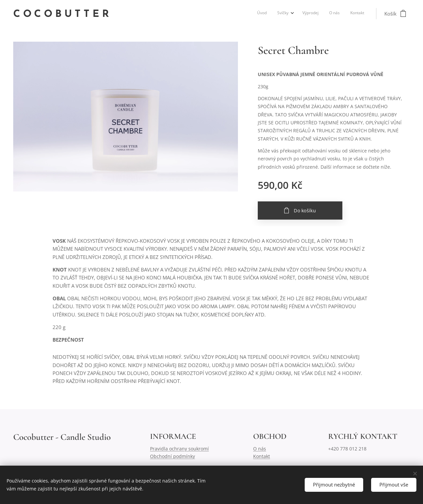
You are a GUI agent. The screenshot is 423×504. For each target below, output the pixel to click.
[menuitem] (320, 14)
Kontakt (262, 456)
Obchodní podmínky (173, 456)
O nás (260, 449)
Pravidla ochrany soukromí (179, 449)
